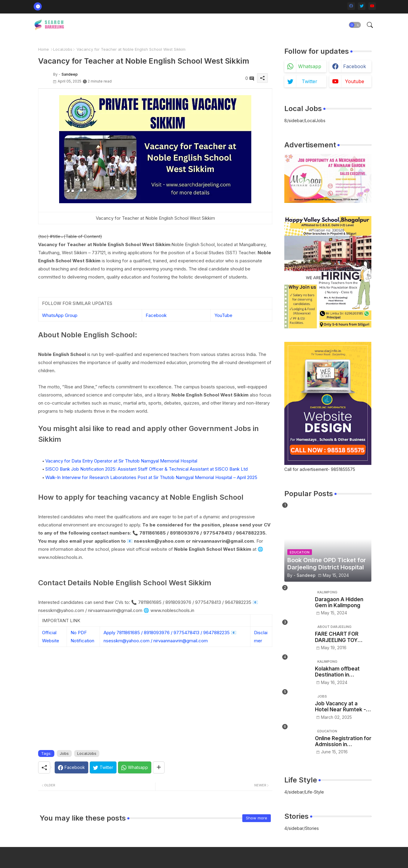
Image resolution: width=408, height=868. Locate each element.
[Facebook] (71, 767)
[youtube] (372, 6)
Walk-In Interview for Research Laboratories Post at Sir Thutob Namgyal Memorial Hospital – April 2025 (151, 477)
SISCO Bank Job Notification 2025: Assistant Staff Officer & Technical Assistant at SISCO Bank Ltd (147, 469)
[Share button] (159, 767)
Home (44, 49)
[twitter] (362, 6)
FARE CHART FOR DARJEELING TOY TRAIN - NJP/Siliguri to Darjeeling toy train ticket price (343, 637)
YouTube (223, 315)
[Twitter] (103, 767)
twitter (310, 81)
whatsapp (310, 66)
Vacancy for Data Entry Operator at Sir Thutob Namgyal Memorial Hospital (121, 461)
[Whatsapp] (135, 767)
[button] (355, 25)
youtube (355, 81)
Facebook (156, 315)
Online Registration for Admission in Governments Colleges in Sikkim (343, 741)
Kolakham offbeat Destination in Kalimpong (337, 672)
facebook (355, 66)
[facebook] (351, 6)
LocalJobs (63, 49)
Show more (257, 818)
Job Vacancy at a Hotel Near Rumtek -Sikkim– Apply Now (340, 707)
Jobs (64, 753)
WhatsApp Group (60, 315)
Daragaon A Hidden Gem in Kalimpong (339, 602)
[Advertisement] (155, 705)
